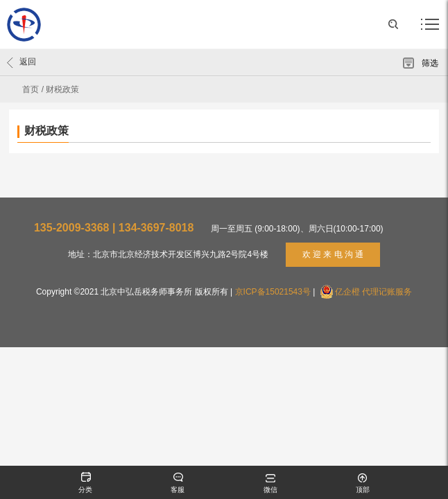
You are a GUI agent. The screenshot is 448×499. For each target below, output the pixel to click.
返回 (21, 62)
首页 (31, 89)
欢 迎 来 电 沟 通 (333, 254)
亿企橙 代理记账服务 (373, 292)
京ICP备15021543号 (273, 292)
